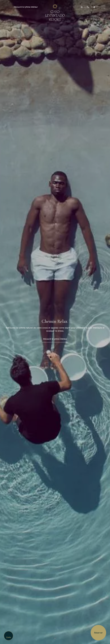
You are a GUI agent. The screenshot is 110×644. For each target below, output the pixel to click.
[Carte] (9, 636)
